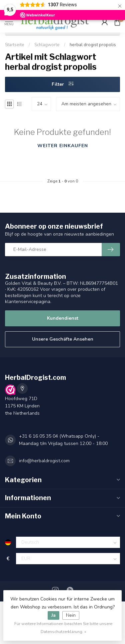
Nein (71, 615)
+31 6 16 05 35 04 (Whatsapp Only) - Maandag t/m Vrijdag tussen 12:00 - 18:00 (63, 440)
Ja (53, 615)
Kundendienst (63, 318)
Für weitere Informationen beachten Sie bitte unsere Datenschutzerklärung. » (63, 628)
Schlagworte (47, 45)
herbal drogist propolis (93, 45)
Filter (62, 84)
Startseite (15, 45)
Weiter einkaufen (63, 146)
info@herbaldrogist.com (44, 461)
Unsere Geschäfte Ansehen (63, 339)
